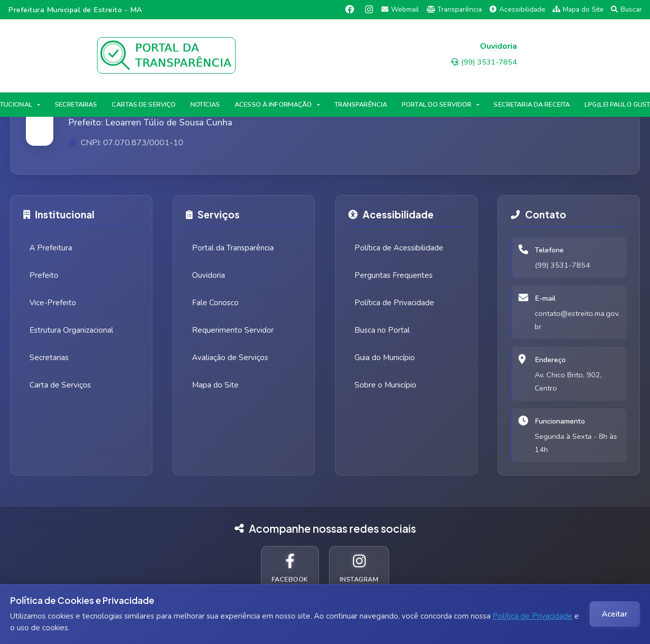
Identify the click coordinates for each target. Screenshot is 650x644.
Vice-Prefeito (53, 303)
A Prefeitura (51, 248)
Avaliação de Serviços (230, 358)
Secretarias (49, 358)
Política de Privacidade (532, 616)
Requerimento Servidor (233, 330)
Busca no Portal (382, 330)
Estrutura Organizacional (71, 330)
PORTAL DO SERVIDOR (436, 105)
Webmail (400, 9)
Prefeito (44, 275)
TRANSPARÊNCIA (361, 105)
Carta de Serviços (60, 385)
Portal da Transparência (233, 248)
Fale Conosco (215, 303)
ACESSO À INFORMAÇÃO (273, 105)
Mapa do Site (578, 9)
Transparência (454, 9)
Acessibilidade (517, 9)
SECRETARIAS (76, 105)
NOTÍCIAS (205, 105)
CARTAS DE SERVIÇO (144, 105)
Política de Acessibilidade (399, 248)
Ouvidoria (208, 275)
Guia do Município (385, 358)
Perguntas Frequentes (394, 275)
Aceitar (615, 614)
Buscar (626, 9)
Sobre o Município (385, 385)
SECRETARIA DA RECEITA (532, 105)
